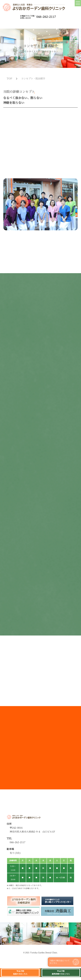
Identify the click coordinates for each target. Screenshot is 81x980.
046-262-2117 (46, 17)
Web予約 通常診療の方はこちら (61, 973)
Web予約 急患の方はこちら (20, 973)
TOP (9, 82)
